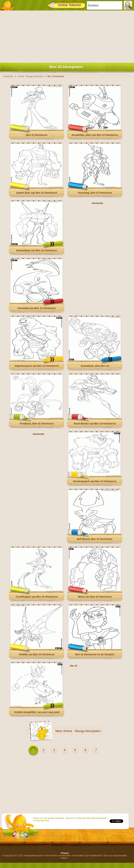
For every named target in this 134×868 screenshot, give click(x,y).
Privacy (65, 853)
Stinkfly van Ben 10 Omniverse (37, 654)
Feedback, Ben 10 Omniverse (37, 424)
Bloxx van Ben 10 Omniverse (95, 597)
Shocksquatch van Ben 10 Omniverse (95, 481)
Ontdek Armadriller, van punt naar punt (37, 712)
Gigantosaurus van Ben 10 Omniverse (37, 366)
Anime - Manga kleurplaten (82, 731)
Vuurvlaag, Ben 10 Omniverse (95, 193)
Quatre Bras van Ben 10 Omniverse (37, 193)
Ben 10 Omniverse (37, 135)
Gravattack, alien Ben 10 (95, 366)
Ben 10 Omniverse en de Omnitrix (95, 654)
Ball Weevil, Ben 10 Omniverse (95, 539)
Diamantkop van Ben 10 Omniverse (37, 250)
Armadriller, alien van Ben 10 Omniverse (95, 135)
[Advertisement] (66, 36)
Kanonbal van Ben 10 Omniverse (37, 308)
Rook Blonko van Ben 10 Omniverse (95, 424)
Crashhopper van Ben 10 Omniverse (37, 597)
